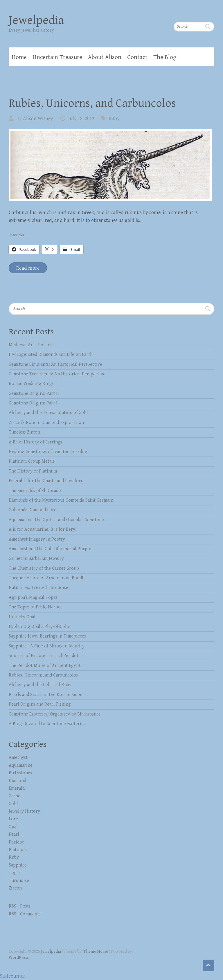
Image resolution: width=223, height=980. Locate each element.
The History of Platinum (33, 471)
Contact (137, 57)
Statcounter (13, 976)
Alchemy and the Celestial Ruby (40, 685)
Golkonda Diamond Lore (33, 510)
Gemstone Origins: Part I (33, 403)
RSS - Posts (20, 906)
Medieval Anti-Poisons (31, 345)
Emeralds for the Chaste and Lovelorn (46, 481)
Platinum (18, 850)
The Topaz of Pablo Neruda (36, 607)
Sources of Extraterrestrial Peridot (44, 656)
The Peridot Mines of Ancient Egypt (45, 666)
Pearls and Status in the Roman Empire (47, 695)
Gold (13, 804)
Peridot (16, 842)
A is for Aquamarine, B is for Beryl (43, 529)
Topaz (15, 873)
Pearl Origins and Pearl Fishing (40, 704)
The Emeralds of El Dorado (35, 491)
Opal (13, 827)
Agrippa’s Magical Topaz (33, 598)
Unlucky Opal (22, 617)
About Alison (105, 57)
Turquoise (19, 881)
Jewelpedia (36, 20)
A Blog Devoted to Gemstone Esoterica (47, 724)
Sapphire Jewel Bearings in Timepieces (47, 636)
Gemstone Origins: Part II (34, 394)
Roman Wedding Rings (31, 384)
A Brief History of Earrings (35, 442)
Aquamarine (21, 765)
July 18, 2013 (81, 119)
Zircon (15, 888)
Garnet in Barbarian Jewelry (36, 559)
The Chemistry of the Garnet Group (44, 568)
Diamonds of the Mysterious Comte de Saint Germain (61, 500)
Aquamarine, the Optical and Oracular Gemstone (56, 520)
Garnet (15, 796)
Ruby (114, 119)
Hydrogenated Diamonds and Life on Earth (51, 355)
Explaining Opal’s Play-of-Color (40, 627)
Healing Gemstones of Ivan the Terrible (48, 452)
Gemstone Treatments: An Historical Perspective (57, 374)
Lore (13, 819)
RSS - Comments (25, 914)
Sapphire (18, 865)
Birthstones (20, 773)
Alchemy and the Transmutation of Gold (48, 413)
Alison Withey (38, 119)
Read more (28, 268)
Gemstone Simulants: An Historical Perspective (55, 364)
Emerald (17, 788)
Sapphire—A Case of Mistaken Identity (47, 646)
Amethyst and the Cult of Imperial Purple (50, 549)
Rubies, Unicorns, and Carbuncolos (92, 103)
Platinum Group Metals (32, 461)
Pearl (14, 834)
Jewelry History (24, 811)
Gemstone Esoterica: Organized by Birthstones (55, 714)
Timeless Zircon (24, 432)
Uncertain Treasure (57, 57)
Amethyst (18, 758)
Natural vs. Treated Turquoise (38, 588)
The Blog (165, 57)
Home (19, 57)
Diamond (17, 781)
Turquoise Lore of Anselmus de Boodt (46, 578)
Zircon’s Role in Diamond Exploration (46, 423)
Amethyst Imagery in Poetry (37, 539)
